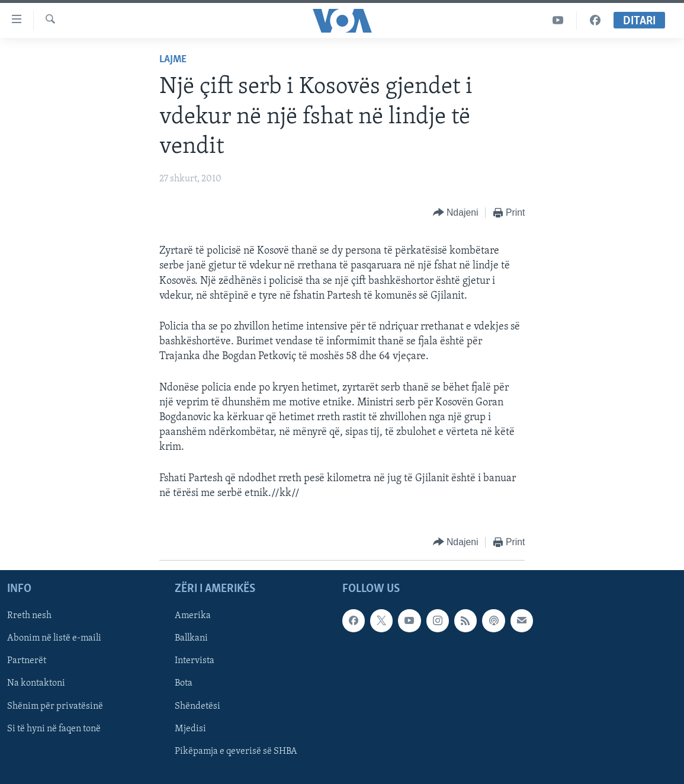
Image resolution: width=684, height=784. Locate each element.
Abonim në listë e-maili (54, 638)
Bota (184, 683)
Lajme (173, 60)
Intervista (195, 661)
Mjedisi (190, 729)
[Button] (456, 213)
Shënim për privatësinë (55, 706)
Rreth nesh (29, 616)
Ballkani (191, 638)
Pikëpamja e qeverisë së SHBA (236, 751)
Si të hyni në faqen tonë (54, 729)
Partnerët (27, 661)
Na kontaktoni (36, 683)
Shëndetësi (198, 706)
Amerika (193, 616)
